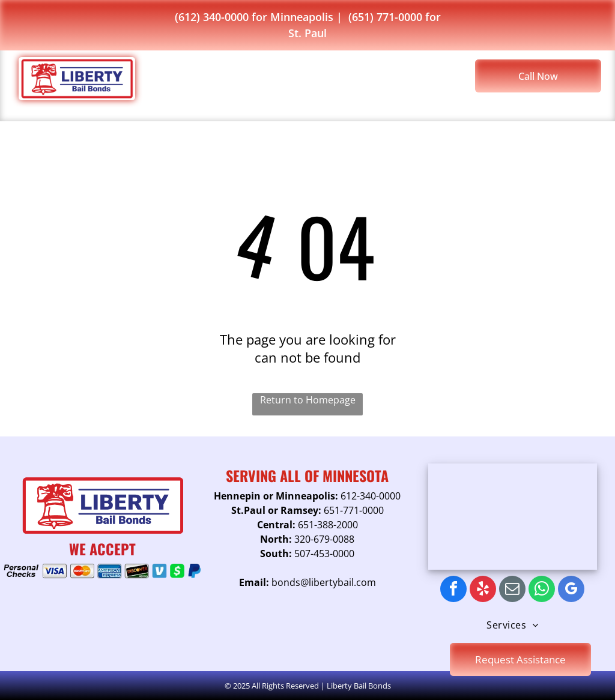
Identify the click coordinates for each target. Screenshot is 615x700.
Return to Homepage (308, 400)
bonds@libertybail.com (324, 582)
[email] (512, 590)
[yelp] (483, 590)
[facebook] (453, 590)
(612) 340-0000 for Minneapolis (254, 17)
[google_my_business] (571, 590)
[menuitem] (247, 80)
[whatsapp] (542, 590)
